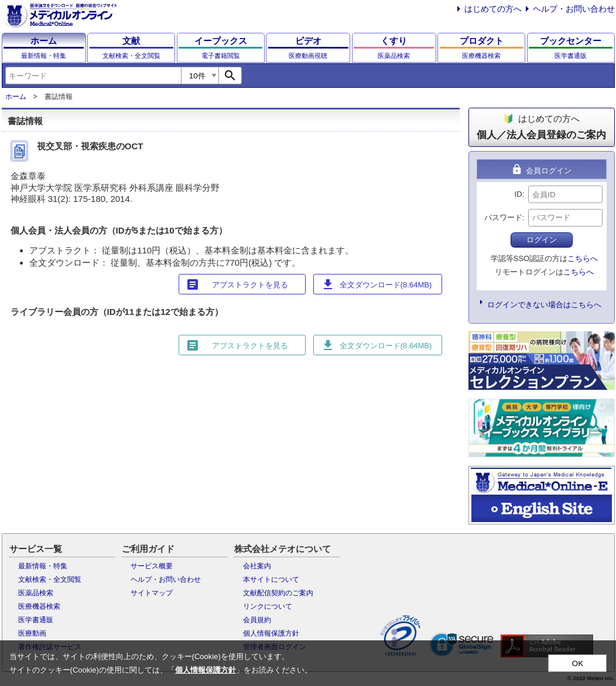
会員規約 (257, 620)
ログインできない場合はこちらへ (544, 305)
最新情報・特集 (43, 566)
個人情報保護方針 (271, 633)
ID (519, 194)
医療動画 (32, 633)
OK (578, 663)
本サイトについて (271, 579)
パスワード (503, 217)
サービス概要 (152, 566)
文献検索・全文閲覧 (50, 579)
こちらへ (583, 258)
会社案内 (257, 566)
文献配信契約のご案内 (278, 593)
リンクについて (268, 606)
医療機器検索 (39, 606)
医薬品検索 (36, 593)
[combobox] (93, 76)
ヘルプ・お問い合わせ (574, 9)
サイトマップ (152, 593)
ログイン (542, 240)
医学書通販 (36, 620)
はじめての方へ (493, 9)
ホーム (16, 97)
